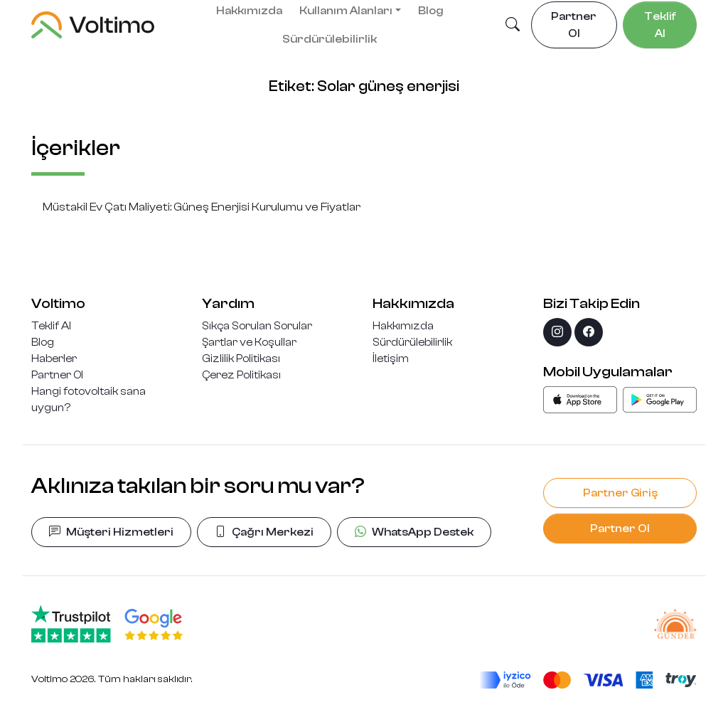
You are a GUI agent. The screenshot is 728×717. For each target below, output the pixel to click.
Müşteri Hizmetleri (111, 532)
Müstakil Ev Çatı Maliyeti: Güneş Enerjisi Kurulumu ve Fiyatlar (202, 207)
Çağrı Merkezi (264, 532)
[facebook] (589, 332)
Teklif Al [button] (660, 25)
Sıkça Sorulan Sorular (257, 326)
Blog (43, 342)
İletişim (391, 358)
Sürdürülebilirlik (330, 39)
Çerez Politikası (241, 375)
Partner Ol (57, 375)
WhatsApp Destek (414, 532)
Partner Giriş (620, 493)
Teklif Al (51, 326)
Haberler (54, 358)
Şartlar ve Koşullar (249, 342)
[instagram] (557, 332)
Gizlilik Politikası (241, 358)
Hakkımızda (403, 326)
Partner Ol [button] (574, 25)
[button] (513, 26)
